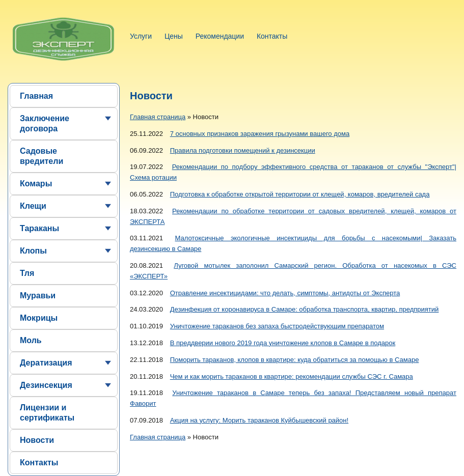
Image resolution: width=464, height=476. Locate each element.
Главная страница (158, 117)
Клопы (33, 251)
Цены (174, 36)
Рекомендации (220, 36)
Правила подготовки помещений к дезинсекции (243, 150)
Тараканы (39, 228)
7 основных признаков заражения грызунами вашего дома (260, 134)
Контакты (272, 36)
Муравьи (38, 296)
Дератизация (46, 363)
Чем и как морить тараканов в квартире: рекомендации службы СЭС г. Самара (292, 376)
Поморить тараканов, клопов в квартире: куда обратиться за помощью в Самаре (295, 360)
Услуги (141, 36)
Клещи (33, 206)
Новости (37, 440)
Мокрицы (39, 318)
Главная (36, 96)
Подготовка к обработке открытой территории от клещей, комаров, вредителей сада (300, 194)
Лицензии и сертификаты (47, 413)
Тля (27, 273)
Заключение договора (45, 123)
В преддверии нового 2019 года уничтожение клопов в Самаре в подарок (283, 343)
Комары (36, 184)
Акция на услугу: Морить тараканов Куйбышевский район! (259, 420)
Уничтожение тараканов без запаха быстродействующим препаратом (277, 326)
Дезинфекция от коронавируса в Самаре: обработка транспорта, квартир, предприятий (305, 309)
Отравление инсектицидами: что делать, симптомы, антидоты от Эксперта (285, 293)
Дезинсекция (46, 385)
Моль (31, 340)
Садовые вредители (42, 156)
